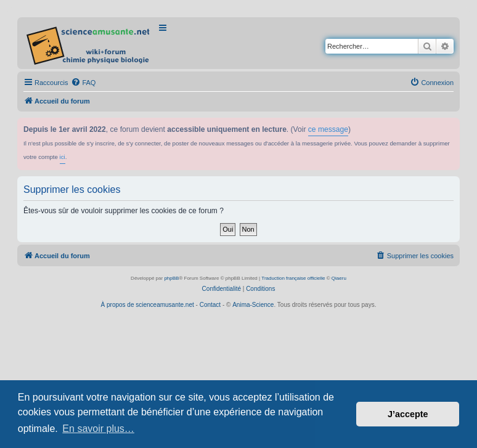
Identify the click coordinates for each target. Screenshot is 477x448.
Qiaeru (339, 278)
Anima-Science (253, 305)
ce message (328, 129)
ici (63, 157)
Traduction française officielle (293, 278)
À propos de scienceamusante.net (148, 305)
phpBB (171, 278)
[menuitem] (83, 83)
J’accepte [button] (408, 414)
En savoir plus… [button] (98, 429)
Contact (210, 305)
